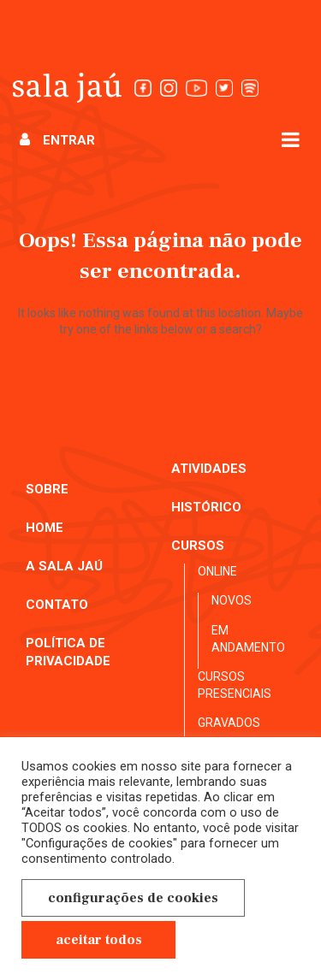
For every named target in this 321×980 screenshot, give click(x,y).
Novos (232, 600)
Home (45, 528)
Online (217, 571)
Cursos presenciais (235, 685)
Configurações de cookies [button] (133, 898)
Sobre (47, 489)
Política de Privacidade (68, 652)
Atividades (209, 469)
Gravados (229, 723)
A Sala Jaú (64, 566)
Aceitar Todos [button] (99, 940)
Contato (57, 605)
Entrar (57, 140)
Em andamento (248, 639)
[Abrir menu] (291, 139)
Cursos (198, 546)
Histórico (206, 507)
